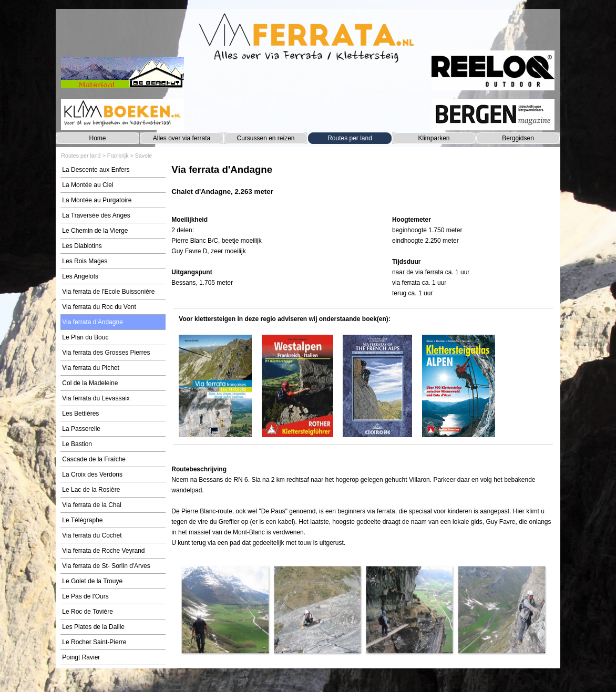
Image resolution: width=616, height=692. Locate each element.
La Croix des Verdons (92, 474)
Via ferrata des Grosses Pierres (106, 353)
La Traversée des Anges (96, 215)
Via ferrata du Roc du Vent (99, 307)
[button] (225, 609)
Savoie (144, 156)
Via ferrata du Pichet (91, 368)
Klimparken (434, 138)
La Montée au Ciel (88, 185)
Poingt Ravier (81, 657)
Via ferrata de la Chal (92, 505)
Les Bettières (80, 414)
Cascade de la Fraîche (94, 459)
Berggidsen (518, 138)
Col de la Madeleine (90, 383)
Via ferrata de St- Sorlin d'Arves (106, 566)
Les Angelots (80, 276)
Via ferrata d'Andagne (93, 322)
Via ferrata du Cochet (92, 535)
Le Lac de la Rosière (91, 490)
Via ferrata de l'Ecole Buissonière (108, 292)
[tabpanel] (363, 185)
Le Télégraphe (82, 520)
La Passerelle (81, 429)
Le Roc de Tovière (88, 612)
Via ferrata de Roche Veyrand (103, 551)
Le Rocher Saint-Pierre (94, 642)
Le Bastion (77, 444)
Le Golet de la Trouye (92, 581)
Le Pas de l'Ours (85, 596)
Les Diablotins (82, 246)
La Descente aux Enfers (96, 170)
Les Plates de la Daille (93, 627)
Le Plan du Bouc (85, 337)
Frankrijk (118, 156)
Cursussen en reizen (265, 138)
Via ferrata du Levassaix (96, 398)
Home (97, 138)
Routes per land (350, 138)
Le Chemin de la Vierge (95, 231)
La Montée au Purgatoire (97, 200)
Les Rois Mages (85, 261)
